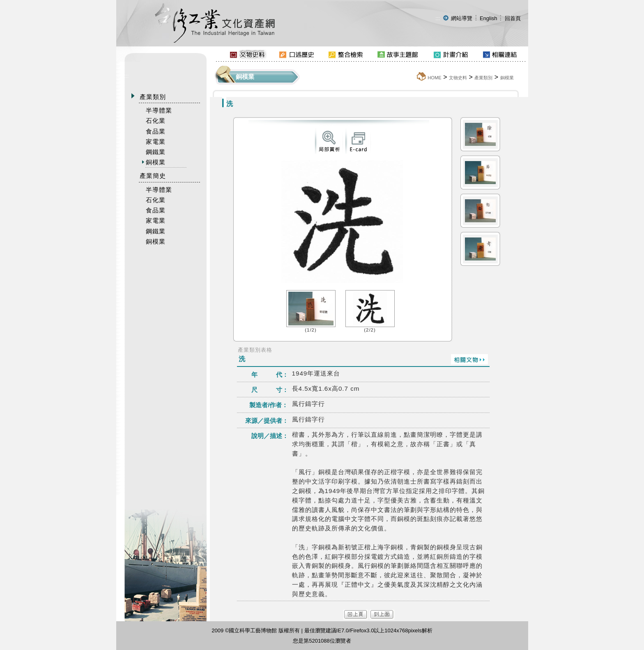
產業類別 (483, 78)
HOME (435, 78)
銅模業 (507, 78)
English (489, 18)
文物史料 (458, 78)
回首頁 (513, 18)
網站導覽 (462, 18)
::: (438, 18)
